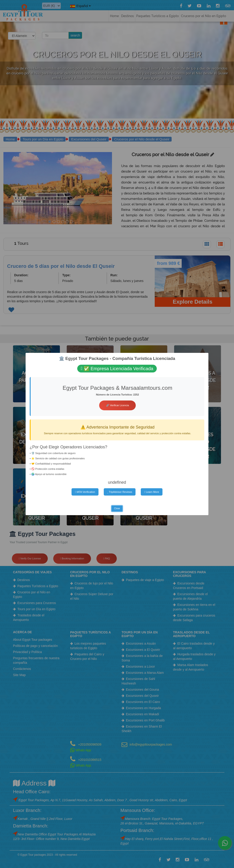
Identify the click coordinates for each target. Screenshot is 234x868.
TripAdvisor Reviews (120, 492)
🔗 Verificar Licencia (117, 405)
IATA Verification (85, 492)
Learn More (152, 492)
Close (117, 508)
